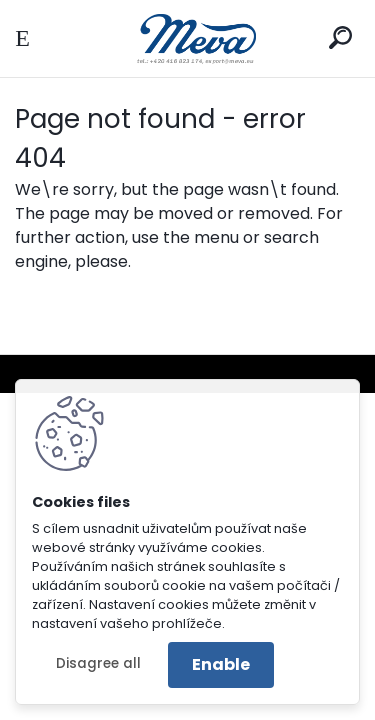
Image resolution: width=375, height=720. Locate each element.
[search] (340, 37)
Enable (221, 664)
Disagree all (98, 663)
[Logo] (188, 38)
